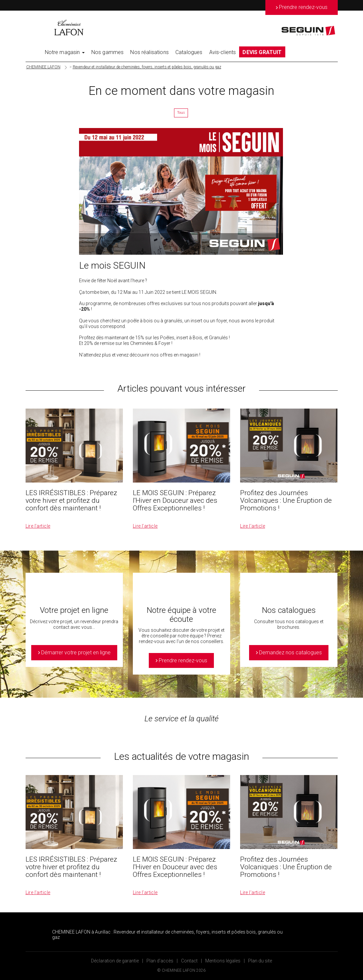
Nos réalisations (149, 52)
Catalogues (189, 52)
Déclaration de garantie (115, 961)
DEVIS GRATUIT (262, 52)
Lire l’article (38, 526)
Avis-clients (223, 52)
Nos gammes (108, 52)
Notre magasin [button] (65, 52)
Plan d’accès (160, 961)
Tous (181, 113)
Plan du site (260, 961)
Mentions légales (223, 961)
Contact (189, 961)
